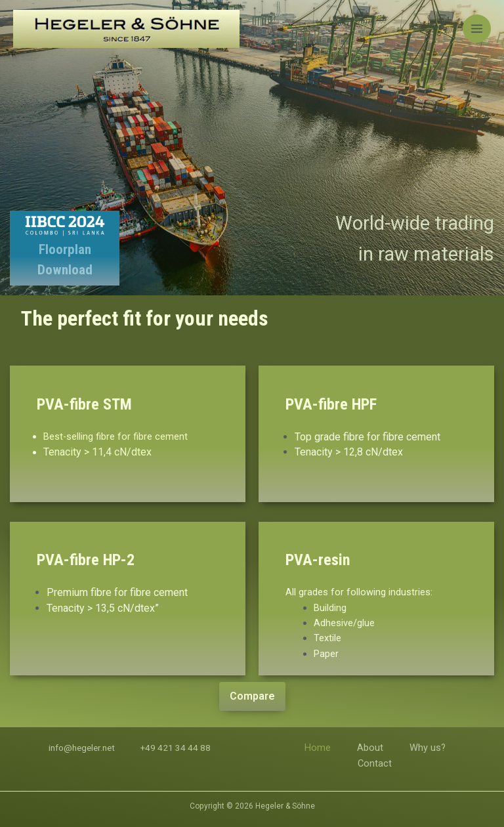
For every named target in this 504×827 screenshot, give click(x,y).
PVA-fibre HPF (331, 404)
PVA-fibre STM (84, 404)
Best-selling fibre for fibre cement (115, 436)
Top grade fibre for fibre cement (367, 437)
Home (318, 748)
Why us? (428, 748)
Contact (375, 763)
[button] (252, 696)
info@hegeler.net (82, 748)
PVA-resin (318, 560)
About (370, 748)
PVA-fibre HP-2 (86, 560)
